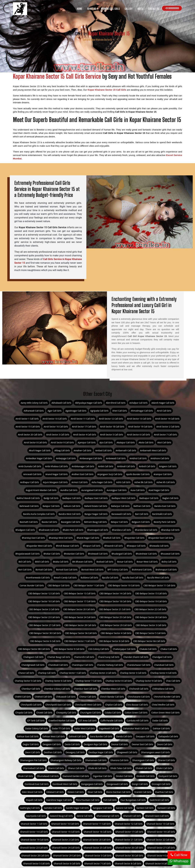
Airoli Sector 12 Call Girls (111, 419)
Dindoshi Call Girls (146, 776)
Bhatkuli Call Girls (112, 538)
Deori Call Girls (33, 752)
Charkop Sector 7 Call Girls (89, 681)
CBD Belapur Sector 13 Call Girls (80, 593)
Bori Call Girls (25, 570)
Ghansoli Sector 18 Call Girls (161, 832)
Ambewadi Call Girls (116, 458)
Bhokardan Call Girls (74, 554)
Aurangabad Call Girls (92, 490)
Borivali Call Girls (44, 570)
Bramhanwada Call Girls (38, 578)
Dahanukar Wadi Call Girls (136, 728)
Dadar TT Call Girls (61, 728)
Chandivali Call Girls (58, 665)
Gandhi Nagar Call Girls (77, 808)
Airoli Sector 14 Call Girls (167, 419)
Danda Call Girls (124, 736)
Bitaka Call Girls (61, 562)
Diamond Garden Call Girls (76, 776)
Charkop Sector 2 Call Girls (103, 673)
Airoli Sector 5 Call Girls (112, 435)
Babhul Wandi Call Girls (28, 498)
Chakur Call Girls (169, 649)
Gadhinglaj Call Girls (30, 808)
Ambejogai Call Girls (66, 458)
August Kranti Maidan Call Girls (41, 490)
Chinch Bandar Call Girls (112, 697)
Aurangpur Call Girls (117, 490)
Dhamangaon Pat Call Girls (33, 760)
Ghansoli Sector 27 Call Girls (161, 848)
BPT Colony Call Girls (118, 570)
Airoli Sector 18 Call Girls (112, 427)
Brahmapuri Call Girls (166, 570)
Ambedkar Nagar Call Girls (39, 458)
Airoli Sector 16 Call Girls (56, 427)
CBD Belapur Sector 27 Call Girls (45, 625)
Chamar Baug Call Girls (59, 657)
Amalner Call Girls (83, 450)
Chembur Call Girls (31, 689)
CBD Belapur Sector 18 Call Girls (115, 601)
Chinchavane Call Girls (139, 697)
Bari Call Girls (142, 514)
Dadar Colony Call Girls (37, 728)
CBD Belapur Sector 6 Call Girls (45, 641)
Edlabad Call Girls (55, 792)
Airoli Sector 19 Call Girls (140, 427)
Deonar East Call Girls (142, 744)
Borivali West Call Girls (92, 570)
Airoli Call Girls (164, 411)
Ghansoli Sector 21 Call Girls (129, 840)
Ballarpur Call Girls (120, 506)
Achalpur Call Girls (139, 403)
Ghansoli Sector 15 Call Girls (66, 832)
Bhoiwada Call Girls (159, 546)
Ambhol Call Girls (138, 458)
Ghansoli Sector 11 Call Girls (97, 824)
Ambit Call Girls (106, 466)
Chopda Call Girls (24, 713)
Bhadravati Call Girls (49, 530)
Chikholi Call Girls (43, 697)
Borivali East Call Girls (67, 570)
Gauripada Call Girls (36, 816)
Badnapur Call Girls (149, 498)
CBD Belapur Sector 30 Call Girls (45, 633)
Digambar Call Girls (102, 776)
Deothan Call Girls (53, 752)
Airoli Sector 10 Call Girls (55, 419)
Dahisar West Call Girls (54, 736)
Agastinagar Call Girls (76, 411)
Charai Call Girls (26, 673)
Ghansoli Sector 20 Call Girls (97, 840)
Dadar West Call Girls (84, 728)
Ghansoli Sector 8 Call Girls (128, 863)
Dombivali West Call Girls (65, 784)
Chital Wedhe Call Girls (163, 705)
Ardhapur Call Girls (30, 482)
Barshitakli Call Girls (162, 514)
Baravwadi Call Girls (121, 514)
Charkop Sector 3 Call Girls (133, 673)
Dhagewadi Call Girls (127, 752)
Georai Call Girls (85, 816)
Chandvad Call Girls (164, 665)
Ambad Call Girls (104, 450)
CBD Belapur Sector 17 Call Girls (80, 601)
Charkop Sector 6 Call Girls (58, 681)
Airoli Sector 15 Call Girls (28, 427)
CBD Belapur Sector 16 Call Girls (44, 601)
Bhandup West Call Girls (61, 538)
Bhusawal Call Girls (170, 554)
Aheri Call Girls (120, 411)
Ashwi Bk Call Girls (143, 482)
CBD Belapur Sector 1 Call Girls (89, 585)
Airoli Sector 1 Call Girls (27, 419)
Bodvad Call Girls (105, 562)
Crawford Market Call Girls (61, 721)
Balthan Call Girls (142, 506)
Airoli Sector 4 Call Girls (85, 435)
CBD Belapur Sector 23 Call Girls (44, 617)
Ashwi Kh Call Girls (166, 482)
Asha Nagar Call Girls (102, 482)
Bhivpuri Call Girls (92, 546)
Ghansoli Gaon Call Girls (157, 816)
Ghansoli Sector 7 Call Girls (98, 863)
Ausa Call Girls (138, 490)
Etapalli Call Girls (34, 800)
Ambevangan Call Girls (91, 458)
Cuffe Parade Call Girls (112, 721)
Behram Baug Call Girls (95, 522)
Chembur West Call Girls (113, 689)
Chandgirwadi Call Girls (33, 665)
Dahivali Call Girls (77, 736)
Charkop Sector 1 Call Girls (73, 673)
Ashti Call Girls (123, 482)
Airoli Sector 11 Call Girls (83, 419)
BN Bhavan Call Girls (82, 562)
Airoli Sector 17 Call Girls (84, 427)
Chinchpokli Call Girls (31, 705)
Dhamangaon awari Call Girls (155, 752)
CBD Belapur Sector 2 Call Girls (44, 609)
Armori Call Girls (80, 482)
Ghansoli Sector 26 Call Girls (129, 848)
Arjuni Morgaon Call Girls (55, 482)
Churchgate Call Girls (90, 713)
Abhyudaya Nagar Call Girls (89, 403)
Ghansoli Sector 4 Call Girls (160, 856)
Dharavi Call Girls (166, 760)
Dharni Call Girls (56, 768)
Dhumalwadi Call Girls (48, 776)
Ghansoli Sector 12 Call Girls (129, 824)
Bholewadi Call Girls (98, 554)
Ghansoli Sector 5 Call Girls (36, 863)
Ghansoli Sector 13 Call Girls (160, 824)
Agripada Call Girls (99, 411)
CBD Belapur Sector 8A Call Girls (149, 641)
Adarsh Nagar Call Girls (163, 403)
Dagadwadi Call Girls (109, 728)
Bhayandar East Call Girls (161, 538)
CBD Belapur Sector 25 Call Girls (115, 617)
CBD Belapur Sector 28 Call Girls (80, 625)
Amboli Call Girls (147, 466)
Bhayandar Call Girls (134, 538)
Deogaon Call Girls (52, 744)
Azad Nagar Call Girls (159, 490)
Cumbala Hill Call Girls (137, 721)
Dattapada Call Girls (168, 736)
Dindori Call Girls (124, 776)
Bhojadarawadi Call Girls (27, 554)
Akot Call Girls (164, 442)
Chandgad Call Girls (162, 657)
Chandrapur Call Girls (82, 665)
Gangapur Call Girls (102, 808)
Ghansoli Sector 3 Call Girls (98, 856)
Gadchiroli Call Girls (159, 800)
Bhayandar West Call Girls (39, 546)
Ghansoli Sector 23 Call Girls (34, 848)
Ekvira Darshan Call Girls (118, 792)
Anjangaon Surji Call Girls (110, 474)
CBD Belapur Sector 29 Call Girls (116, 625)
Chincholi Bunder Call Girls (167, 697)
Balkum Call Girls (72, 506)
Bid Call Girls (25, 562)
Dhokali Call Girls (144, 768)
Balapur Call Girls (51, 506)
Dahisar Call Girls (161, 728)
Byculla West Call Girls (158, 578)
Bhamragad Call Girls (98, 530)
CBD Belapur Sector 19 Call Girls (151, 601)
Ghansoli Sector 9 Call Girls (159, 863)
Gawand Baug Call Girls (61, 816)
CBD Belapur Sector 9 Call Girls (69, 649)
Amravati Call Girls (32, 474)
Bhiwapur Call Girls (136, 546)
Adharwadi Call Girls (34, 411)
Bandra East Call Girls (165, 506)
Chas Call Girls (173, 681)
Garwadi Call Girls (166, 808)
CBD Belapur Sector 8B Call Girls (34, 649)
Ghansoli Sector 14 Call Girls (34, 832)
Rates (140, 9)
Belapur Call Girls (119, 522)
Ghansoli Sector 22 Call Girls (160, 840)
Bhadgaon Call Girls (25, 530)
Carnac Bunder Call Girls (32, 585)
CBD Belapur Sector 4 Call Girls (116, 633)
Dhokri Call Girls (164, 768)
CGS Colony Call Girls (99, 649)
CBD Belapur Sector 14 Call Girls (115, 593)
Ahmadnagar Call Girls (142, 411)
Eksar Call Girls (95, 792)
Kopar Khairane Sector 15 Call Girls (107, 90)
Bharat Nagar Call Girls (88, 538)
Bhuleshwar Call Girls (146, 554)
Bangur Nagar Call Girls (96, 514)
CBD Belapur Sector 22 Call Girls (150, 609)
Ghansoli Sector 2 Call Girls (66, 840)
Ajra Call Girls (106, 442)
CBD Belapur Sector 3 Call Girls (151, 625)
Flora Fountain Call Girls (88, 800)
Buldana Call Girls (89, 578)
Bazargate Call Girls (71, 522)
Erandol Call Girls (143, 792)
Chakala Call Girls (148, 649)
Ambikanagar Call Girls (83, 466)
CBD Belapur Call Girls (59, 585)
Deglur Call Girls (31, 744)
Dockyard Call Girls (168, 776)
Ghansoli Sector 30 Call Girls (129, 856)
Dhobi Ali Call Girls (97, 768)
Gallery (129, 9)
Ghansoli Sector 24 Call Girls (66, 848)
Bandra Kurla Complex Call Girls (39, 514)
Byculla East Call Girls (133, 578)
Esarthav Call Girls (164, 792)
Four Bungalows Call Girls (133, 800)
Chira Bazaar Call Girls (137, 705)
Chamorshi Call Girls (84, 657)
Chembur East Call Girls (86, 689)
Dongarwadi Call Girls (117, 784)
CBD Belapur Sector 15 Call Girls (151, 593)
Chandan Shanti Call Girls (136, 657)
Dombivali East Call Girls (37, 784)
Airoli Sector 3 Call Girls (58, 435)
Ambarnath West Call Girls (153, 450)
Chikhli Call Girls (23, 697)
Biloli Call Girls (42, 562)
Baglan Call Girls (170, 498)
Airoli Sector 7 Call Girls (166, 435)
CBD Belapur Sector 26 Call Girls (151, 617)
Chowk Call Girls (44, 713)
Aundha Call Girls (69, 490)
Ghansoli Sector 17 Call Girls (129, 832)
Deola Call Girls (72, 744)
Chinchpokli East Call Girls (58, 705)
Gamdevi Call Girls (53, 808)
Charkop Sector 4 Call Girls (163, 673)
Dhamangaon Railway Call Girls (66, 760)
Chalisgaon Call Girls (33, 657)
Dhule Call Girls (25, 776)
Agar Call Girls (55, 411)
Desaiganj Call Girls (75, 752)
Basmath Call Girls (29, 522)
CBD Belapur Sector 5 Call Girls (150, 633)
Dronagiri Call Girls (161, 784)
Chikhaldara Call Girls (163, 689)
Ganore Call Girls (124, 808)
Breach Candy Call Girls (65, 578)
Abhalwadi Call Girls (61, 403)
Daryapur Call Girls (145, 736)
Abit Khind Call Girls (116, 403)
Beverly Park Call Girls (165, 522)
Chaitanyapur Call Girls (124, 649)
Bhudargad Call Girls (122, 554)
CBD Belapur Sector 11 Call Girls (160, 585)
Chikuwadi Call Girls (66, 697)
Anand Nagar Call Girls (57, 474)
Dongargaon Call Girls (92, 784)
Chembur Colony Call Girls (57, 689)
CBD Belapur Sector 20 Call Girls (79, 609)
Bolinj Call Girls (169, 562)
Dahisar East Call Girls (28, 736)
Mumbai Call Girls (110, 9)
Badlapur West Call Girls (124, 498)
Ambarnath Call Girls (126, 450)
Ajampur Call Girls (87, 442)
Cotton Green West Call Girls (166, 713)
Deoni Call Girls (165, 744)
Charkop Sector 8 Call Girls (119, 681)
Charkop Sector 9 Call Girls (149, 681)
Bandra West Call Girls (70, 514)
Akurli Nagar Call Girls (40, 450)
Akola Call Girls (146, 442)
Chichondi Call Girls (139, 689)
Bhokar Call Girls (52, 554)
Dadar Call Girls (160, 721)
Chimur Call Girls (88, 697)
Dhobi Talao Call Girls (121, 768)
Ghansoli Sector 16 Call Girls (98, 832)
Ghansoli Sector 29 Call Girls (67, 856)
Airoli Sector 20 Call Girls (30, 435)
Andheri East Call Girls (82, 474)
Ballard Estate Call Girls (96, 506)
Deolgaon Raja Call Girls (96, 744)
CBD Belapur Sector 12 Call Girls (44, 593)
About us (92, 9)
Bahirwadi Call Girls (29, 506)
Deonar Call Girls (120, 744)
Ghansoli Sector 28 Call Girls (35, 856)
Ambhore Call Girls (160, 458)
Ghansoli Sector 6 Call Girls (67, 863)
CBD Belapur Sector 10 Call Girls (124, 585)
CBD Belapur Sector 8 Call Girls (114, 641)
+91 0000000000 (172, 8)
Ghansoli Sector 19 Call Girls (35, 840)
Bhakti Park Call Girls (73, 530)
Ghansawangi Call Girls (108, 816)
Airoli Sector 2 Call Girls (168, 427)
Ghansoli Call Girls (132, 816)
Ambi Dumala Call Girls (30, 466)
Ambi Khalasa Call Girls (56, 466)
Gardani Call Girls (145, 808)
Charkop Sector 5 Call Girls (28, 681)
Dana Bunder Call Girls (101, 736)
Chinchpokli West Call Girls (88, 705)
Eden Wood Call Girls (32, 792)
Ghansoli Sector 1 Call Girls (34, 824)
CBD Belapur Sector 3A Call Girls (81, 633)
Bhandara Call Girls (121, 530)
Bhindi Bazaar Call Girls (67, 546)
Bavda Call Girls (49, 522)
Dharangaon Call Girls (143, 760)
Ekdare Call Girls (76, 792)
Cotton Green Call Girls (136, 713)
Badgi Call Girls (51, 498)
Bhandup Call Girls (170, 530)
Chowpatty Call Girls (66, 713)
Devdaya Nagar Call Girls (101, 752)
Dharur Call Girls (76, 768)
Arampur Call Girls (163, 474)
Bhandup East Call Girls (33, 538)
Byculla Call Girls (110, 578)
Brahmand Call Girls (142, 570)
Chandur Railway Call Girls (110, 665)
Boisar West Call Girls (147, 562)
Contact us (154, 9)
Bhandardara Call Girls (146, 530)
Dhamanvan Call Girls (96, 760)
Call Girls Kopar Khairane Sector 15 (97, 40)
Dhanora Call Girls (119, 760)
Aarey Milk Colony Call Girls (34, 403)
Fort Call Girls (110, 800)
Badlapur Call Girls (72, 498)
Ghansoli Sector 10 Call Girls (65, 824)
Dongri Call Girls (140, 784)
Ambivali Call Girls (126, 466)
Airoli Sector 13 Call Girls (139, 419)
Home (80, 9)
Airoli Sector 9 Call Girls (62, 442)
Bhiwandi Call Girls (114, 546)
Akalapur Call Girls (126, 442)
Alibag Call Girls (62, 450)
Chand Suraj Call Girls (109, 657)
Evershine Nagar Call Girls (59, 800)
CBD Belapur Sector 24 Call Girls (80, 617)
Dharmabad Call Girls (34, 768)
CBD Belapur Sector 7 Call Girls (80, 641)
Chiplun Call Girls (114, 705)
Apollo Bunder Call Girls (138, 474)
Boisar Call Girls (125, 562)
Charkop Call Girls (47, 673)
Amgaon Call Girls (168, 466)
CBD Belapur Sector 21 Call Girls (115, 609)
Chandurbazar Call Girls (139, 665)
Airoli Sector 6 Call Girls (139, 435)
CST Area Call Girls (88, 721)
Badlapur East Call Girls (96, 498)
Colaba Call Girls (113, 713)
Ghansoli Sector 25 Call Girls (98, 848)
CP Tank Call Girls (36, 721)
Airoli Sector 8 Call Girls (35, 442)
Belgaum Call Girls (141, 522)
